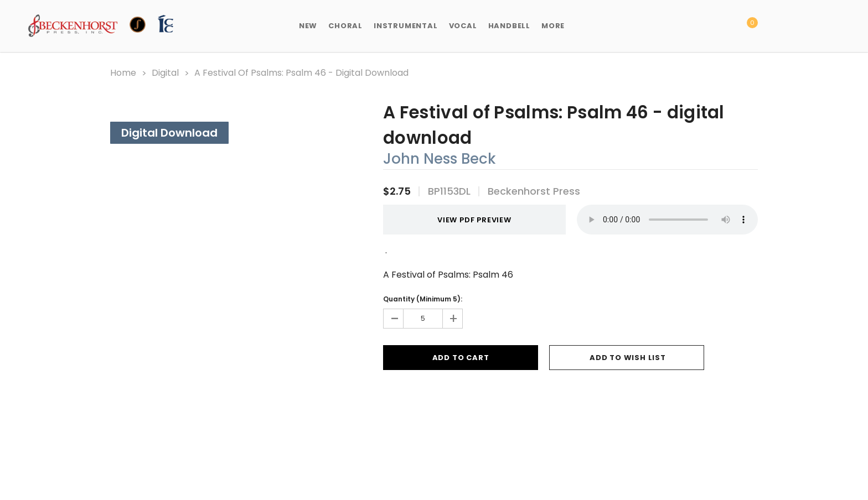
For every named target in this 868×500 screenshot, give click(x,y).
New (308, 26)
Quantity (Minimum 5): (423, 299)
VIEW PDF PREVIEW (470, 220)
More (553, 26)
